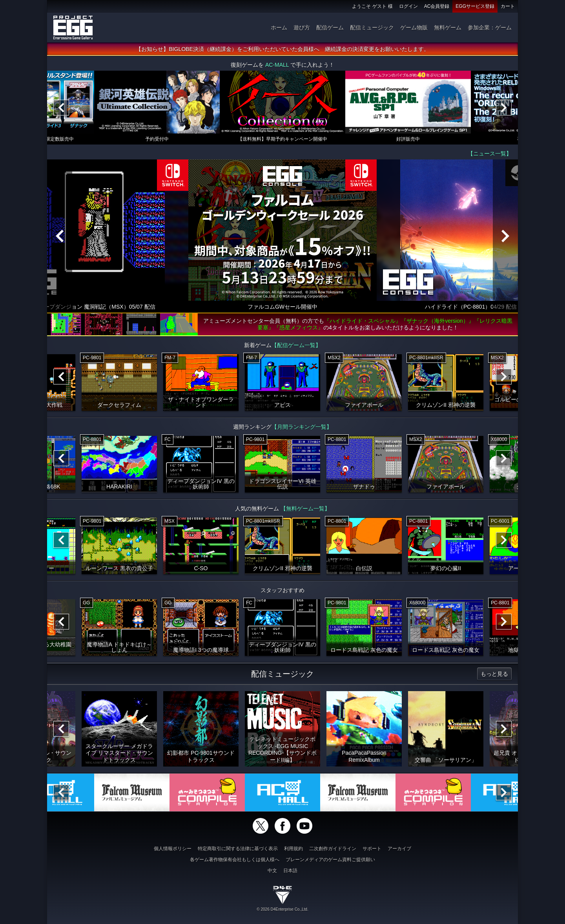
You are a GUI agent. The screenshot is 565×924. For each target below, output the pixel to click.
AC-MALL (277, 65)
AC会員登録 (437, 6)
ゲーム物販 (414, 27)
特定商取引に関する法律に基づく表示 (238, 849)
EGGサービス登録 (475, 6)
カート (508, 6)
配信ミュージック (372, 27)
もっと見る (494, 674)
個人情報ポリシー (173, 849)
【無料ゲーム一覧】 (305, 509)
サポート (372, 849)
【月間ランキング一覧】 (302, 427)
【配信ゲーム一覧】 (296, 345)
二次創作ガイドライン (333, 849)
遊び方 (302, 27)
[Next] (504, 108)
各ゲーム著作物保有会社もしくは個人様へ (235, 860)
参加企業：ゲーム (490, 27)
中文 (272, 871)
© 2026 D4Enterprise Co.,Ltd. (282, 909)
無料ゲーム (448, 27)
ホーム (279, 27)
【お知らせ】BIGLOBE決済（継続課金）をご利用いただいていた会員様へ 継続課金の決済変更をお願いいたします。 (282, 49)
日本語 (290, 871)
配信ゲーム (330, 27)
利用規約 (293, 849)
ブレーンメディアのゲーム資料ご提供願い (330, 860)
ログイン (408, 6)
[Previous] (61, 108)
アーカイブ (399, 849)
